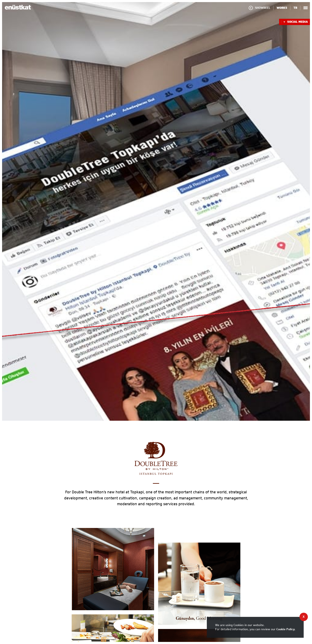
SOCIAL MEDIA (295, 22)
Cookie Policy (285, 629)
